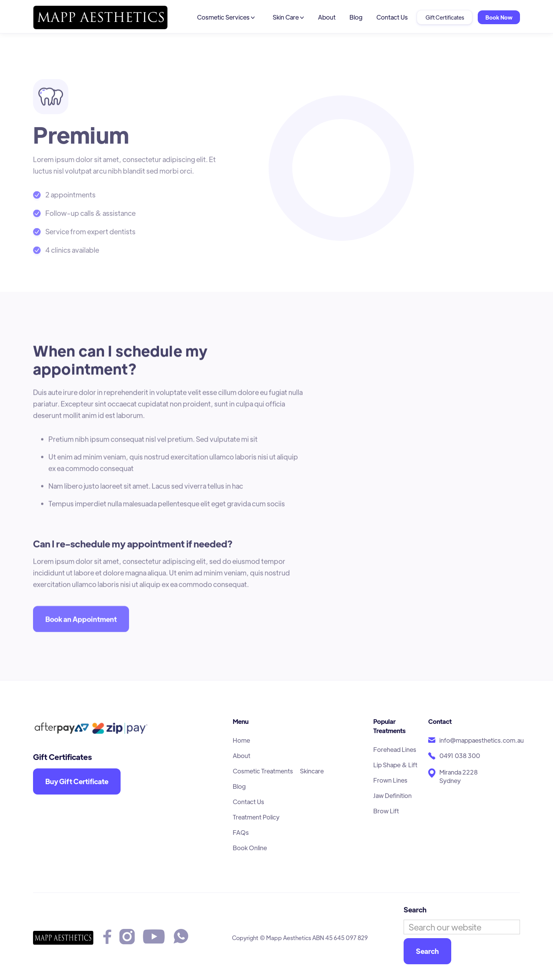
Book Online (250, 848)
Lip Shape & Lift (395, 765)
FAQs (241, 832)
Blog (356, 17)
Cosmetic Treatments (263, 771)
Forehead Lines (395, 749)
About (327, 17)
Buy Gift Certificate (77, 781)
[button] (226, 17)
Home (241, 740)
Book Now (499, 17)
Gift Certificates (445, 17)
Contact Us (392, 17)
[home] (100, 17)
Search (415, 910)
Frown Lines (390, 780)
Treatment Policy (256, 817)
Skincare (312, 771)
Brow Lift (386, 811)
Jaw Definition (392, 795)
